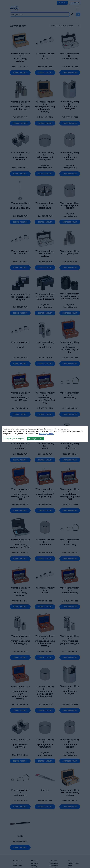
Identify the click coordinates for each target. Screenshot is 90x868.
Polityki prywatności (46, 434)
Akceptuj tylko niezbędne (14, 439)
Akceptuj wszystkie (35, 439)
